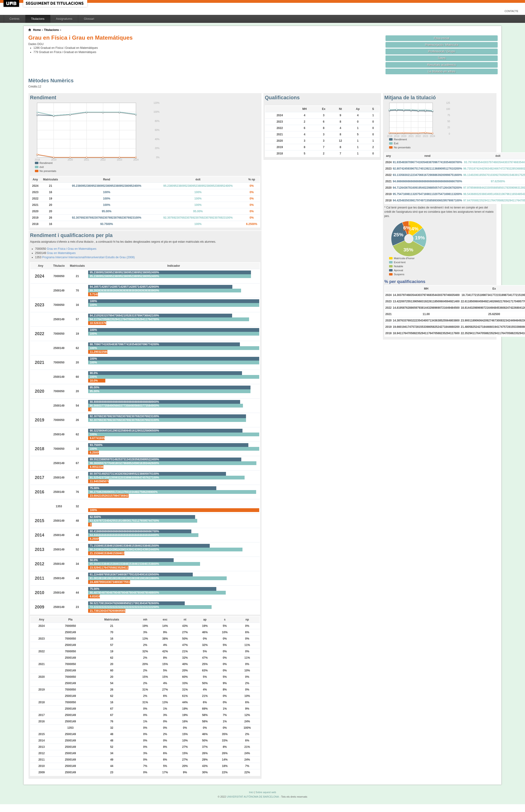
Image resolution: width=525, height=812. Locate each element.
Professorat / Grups (442, 51)
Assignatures (64, 19)
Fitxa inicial (441, 38)
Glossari (89, 19)
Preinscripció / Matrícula (441, 45)
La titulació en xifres (442, 71)
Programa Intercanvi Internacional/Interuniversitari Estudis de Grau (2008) (88, 257)
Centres (15, 19)
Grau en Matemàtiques (61, 253)
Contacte (511, 11)
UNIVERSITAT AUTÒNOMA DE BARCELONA (253, 797)
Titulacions (38, 19)
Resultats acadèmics (442, 65)
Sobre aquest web (266, 792)
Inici (251, 792)
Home (37, 30)
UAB (12, 3)
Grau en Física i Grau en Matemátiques (72, 249)
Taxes (442, 58)
